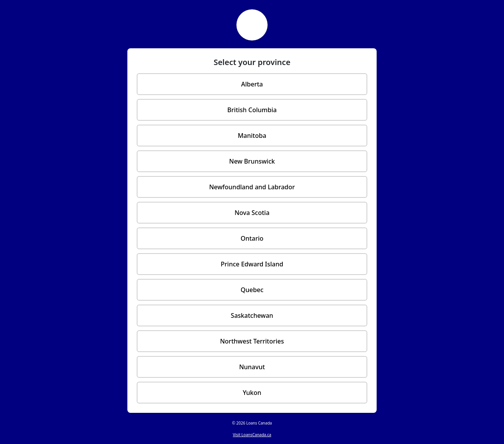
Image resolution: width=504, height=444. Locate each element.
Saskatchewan (252, 315)
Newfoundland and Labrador (252, 187)
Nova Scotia (252, 213)
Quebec (252, 290)
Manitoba (252, 136)
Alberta (252, 84)
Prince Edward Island (252, 264)
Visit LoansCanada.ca (252, 435)
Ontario (252, 238)
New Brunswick (252, 161)
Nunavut (252, 367)
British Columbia (252, 110)
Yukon (252, 393)
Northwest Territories (252, 341)
